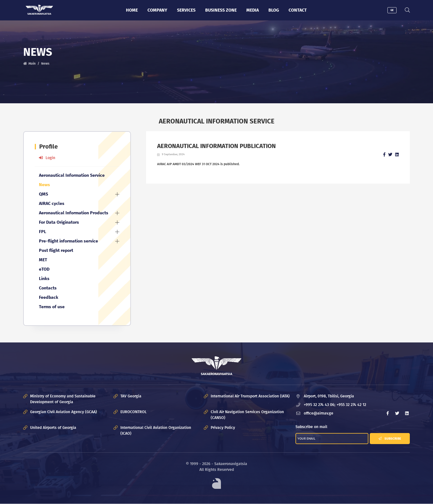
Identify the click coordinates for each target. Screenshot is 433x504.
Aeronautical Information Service (72, 175)
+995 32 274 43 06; (320, 405)
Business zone (221, 10)
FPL (43, 232)
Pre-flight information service (68, 241)
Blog (274, 10)
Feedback (49, 297)
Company (157, 10)
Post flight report (56, 250)
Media (253, 10)
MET (43, 260)
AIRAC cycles (52, 203)
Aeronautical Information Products (74, 213)
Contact (298, 10)
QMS (43, 194)
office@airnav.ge (319, 413)
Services (186, 10)
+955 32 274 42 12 (351, 405)
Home (132, 10)
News (45, 64)
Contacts (48, 288)
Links (44, 279)
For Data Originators (59, 222)
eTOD (44, 269)
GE (392, 10)
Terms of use (52, 307)
